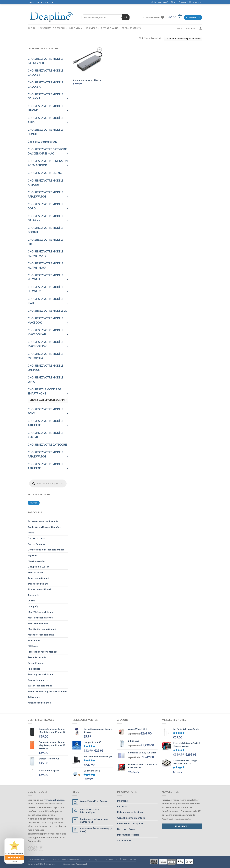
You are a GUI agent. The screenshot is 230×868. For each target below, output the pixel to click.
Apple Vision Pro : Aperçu (94, 801)
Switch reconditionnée (40, 686)
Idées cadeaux (35, 572)
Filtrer (34, 503)
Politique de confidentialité (105, 860)
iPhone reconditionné (39, 589)
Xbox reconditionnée (39, 703)
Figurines (33, 555)
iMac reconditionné (38, 578)
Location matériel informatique (90, 811)
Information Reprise (128, 835)
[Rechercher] (126, 17)
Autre (31, 532)
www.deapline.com (54, 800)
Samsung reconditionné (41, 674)
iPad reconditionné (38, 584)
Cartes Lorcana (36, 538)
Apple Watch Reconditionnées (44, 527)
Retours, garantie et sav (130, 812)
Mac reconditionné (38, 623)
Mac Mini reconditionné (41, 612)
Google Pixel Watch (38, 567)
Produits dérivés (132, 28)
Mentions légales (71, 860)
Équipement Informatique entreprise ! (94, 820)
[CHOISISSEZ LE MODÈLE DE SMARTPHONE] (48, 400)
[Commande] (183, 39)
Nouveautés (45, 28)
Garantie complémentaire (131, 818)
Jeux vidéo (92, 28)
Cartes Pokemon (37, 544)
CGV (85, 860)
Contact (182, 2)
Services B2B (124, 840)
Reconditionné (110, 28)
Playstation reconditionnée (43, 652)
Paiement (122, 801)
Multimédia (77, 28)
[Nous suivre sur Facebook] (30, 849)
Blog (173, 2)
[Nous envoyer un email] (41, 849)
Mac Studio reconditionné (42, 629)
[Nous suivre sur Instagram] (36, 849)
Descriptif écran (126, 829)
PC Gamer (33, 646)
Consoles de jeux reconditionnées (46, 550)
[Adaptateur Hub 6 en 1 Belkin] (88, 62)
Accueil (32, 28)
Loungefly (33, 606)
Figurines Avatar (37, 561)
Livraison (122, 806)
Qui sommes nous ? (160, 2)
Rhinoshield (34, 669)
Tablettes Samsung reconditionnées (47, 691)
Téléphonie (60, 28)
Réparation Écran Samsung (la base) (96, 830)
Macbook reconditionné (41, 635)
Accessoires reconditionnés (43, 521)
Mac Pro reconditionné (40, 618)
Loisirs (31, 600)
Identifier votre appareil (130, 823)
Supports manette (38, 680)
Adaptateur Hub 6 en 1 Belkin (87, 80)
